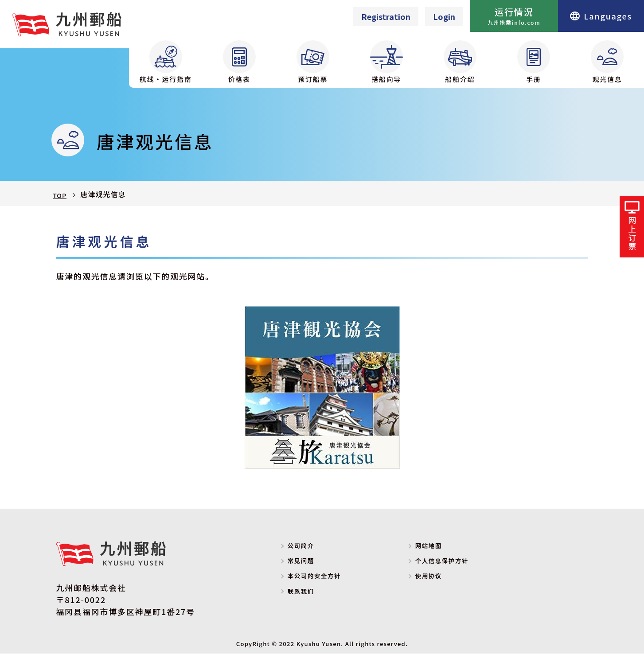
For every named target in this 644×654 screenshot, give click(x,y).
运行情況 (514, 16)
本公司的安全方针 (326, 578)
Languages (601, 16)
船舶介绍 (460, 62)
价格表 (239, 62)
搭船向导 (386, 62)
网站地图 (436, 548)
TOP (60, 195)
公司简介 (309, 548)
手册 (534, 62)
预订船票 (313, 62)
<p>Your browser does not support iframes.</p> (403, 17)
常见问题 (309, 563)
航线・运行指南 (166, 62)
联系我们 (309, 593)
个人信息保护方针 (454, 563)
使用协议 (436, 578)
